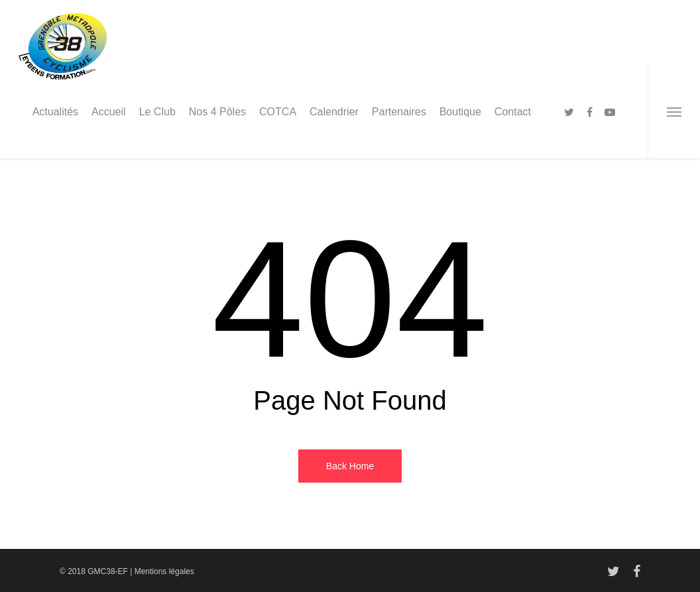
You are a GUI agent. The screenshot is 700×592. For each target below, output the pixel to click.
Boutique (460, 112)
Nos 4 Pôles (217, 112)
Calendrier (334, 112)
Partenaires (399, 112)
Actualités (55, 112)
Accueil (109, 112)
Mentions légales (164, 571)
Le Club (157, 112)
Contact (513, 112)
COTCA (278, 112)
